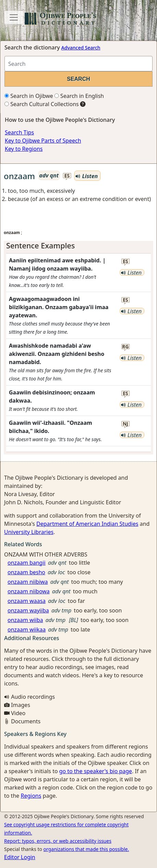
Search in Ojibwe (29, 96)
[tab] (78, 246)
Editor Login (20, 857)
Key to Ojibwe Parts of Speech (43, 141)
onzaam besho (26, 572)
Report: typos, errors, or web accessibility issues (58, 841)
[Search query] (78, 64)
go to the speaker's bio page (96, 771)
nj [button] (126, 424)
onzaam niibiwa (28, 582)
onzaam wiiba (25, 620)
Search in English (79, 96)
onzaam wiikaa (27, 630)
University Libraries (29, 532)
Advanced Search (81, 48)
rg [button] (125, 347)
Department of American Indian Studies (87, 524)
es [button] (67, 176)
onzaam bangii (27, 563)
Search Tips (19, 132)
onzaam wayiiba (28, 610)
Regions (31, 796)
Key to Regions (24, 149)
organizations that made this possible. (86, 849)
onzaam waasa (27, 601)
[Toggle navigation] (14, 17)
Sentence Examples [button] (41, 245)
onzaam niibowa (29, 591)
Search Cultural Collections (42, 104)
